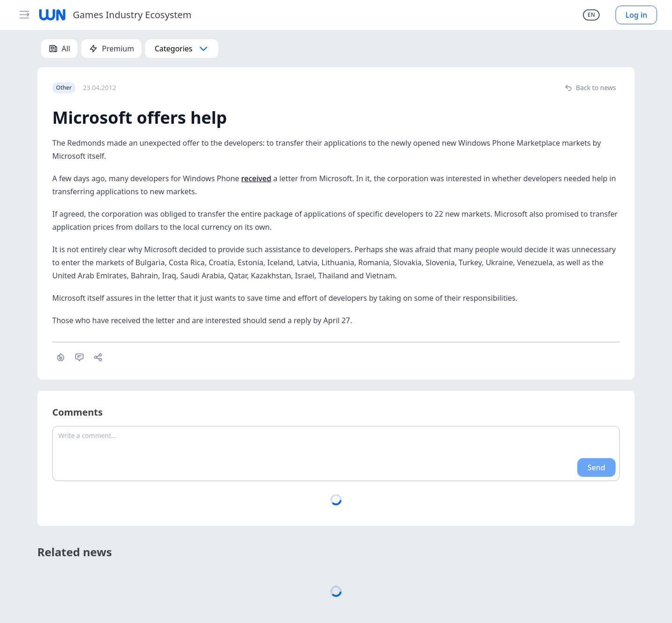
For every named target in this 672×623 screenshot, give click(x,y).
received (256, 178)
